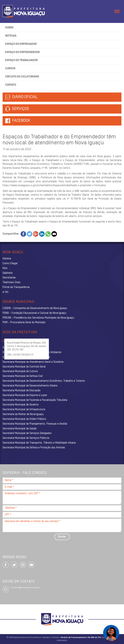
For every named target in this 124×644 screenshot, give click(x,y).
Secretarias (9, 278)
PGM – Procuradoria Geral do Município (24, 323)
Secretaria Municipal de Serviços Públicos (26, 438)
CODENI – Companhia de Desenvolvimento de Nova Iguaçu (35, 308)
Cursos (10, 69)
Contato (11, 85)
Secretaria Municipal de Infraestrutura (24, 410)
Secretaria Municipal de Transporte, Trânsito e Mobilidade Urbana (39, 443)
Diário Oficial (21, 97)
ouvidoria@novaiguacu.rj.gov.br (25, 588)
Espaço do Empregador (21, 44)
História (7, 259)
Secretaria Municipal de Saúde (20, 429)
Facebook (21, 121)
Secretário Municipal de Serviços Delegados (27, 433)
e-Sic (6, 292)
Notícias (11, 36)
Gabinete (8, 273)
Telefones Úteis (11, 282)
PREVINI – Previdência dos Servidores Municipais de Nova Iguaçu (38, 318)
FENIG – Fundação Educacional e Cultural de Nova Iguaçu (34, 313)
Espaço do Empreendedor (22, 52)
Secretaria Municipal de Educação (22, 391)
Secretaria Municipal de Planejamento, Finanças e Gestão (35, 424)
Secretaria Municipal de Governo (21, 405)
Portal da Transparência (16, 287)
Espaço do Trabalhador (21, 60)
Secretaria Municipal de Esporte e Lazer (25, 395)
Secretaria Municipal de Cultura (20, 371)
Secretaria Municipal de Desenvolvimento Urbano (30, 386)
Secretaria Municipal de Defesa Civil (23, 376)
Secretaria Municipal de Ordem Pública (24, 419)
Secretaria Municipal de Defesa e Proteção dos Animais (34, 448)
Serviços (17, 109)
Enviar (62, 537)
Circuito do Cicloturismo (22, 77)
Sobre (9, 28)
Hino (5, 268)
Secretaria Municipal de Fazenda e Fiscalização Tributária (35, 400)
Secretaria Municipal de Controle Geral (24, 367)
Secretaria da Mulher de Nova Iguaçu (23, 414)
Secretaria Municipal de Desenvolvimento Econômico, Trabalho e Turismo (44, 381)
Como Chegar (10, 264)
